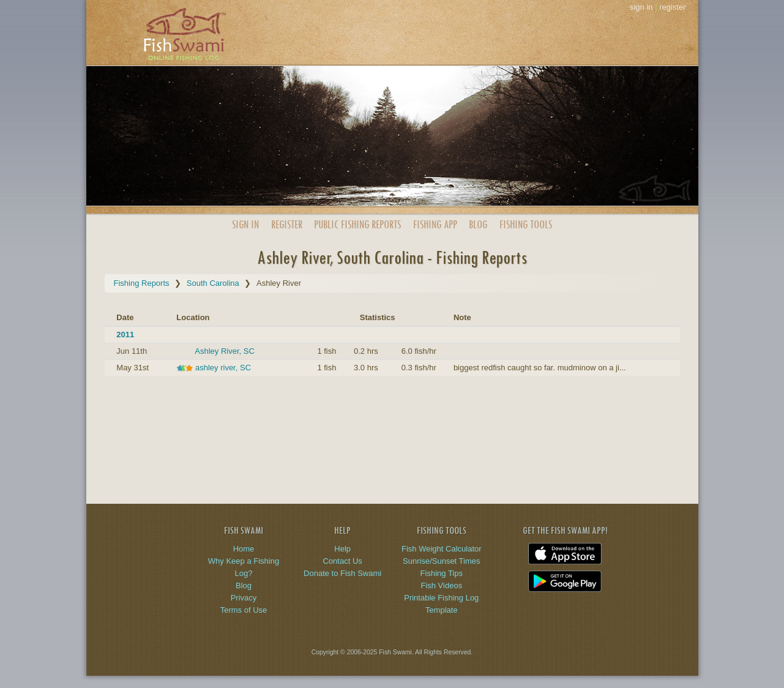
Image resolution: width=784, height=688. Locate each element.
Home (244, 549)
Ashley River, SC (225, 351)
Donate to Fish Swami (342, 573)
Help (342, 549)
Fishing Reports (142, 283)
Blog (478, 224)
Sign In (245, 224)
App (435, 224)
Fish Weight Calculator (442, 549)
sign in (641, 7)
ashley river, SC (223, 368)
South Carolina (213, 283)
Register (287, 224)
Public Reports (357, 224)
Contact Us (342, 561)
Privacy (244, 598)
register (672, 7)
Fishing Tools (526, 224)
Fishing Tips (442, 573)
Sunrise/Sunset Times (441, 561)
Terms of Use (244, 610)
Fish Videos (441, 585)
